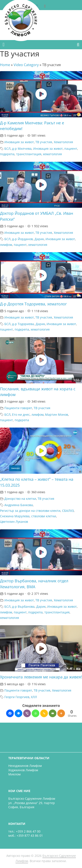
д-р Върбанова (23, 607)
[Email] (53, 713)
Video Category (26, 65)
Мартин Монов (57, 415)
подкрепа (7, 154)
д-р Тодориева (23, 324)
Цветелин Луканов (14, 522)
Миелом (14, 774)
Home (5, 65)
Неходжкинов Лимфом (25, 766)
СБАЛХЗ (68, 511)
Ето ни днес (21, 415)
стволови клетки (44, 516)
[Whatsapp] (36, 713)
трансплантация (29, 154)
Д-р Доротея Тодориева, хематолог (33, 304)
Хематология (63, 142)
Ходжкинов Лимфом (23, 770)
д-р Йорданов (22, 239)
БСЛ (7, 149)
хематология (52, 154)
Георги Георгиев (17, 697)
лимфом (6, 245)
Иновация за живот (19, 142)
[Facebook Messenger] (18, 713)
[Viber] (27, 713)
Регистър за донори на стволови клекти (30, 511)
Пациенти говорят (18, 408)
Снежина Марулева (15, 516)
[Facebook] (10, 713)
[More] (61, 713)
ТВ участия (44, 142)
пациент (71, 149)
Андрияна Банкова (19, 505)
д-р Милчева (22, 149)
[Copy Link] (44, 713)
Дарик (39, 239)
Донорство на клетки (20, 499)
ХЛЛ (34, 697)
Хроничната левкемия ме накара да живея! (41, 677)
